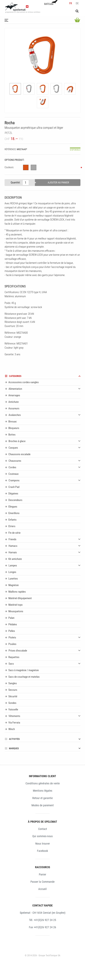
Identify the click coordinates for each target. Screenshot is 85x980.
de (77, 3)
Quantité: (15, 182)
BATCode (51, 3)
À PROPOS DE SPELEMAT (42, 822)
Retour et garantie (42, 798)
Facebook (42, 851)
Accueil (42, 889)
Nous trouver (43, 844)
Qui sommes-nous (42, 836)
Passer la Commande (42, 882)
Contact (43, 829)
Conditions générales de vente (43, 783)
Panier (42, 874)
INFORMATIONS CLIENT (42, 776)
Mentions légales (43, 791)
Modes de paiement (43, 805)
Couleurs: (9, 167)
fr (71, 3)
